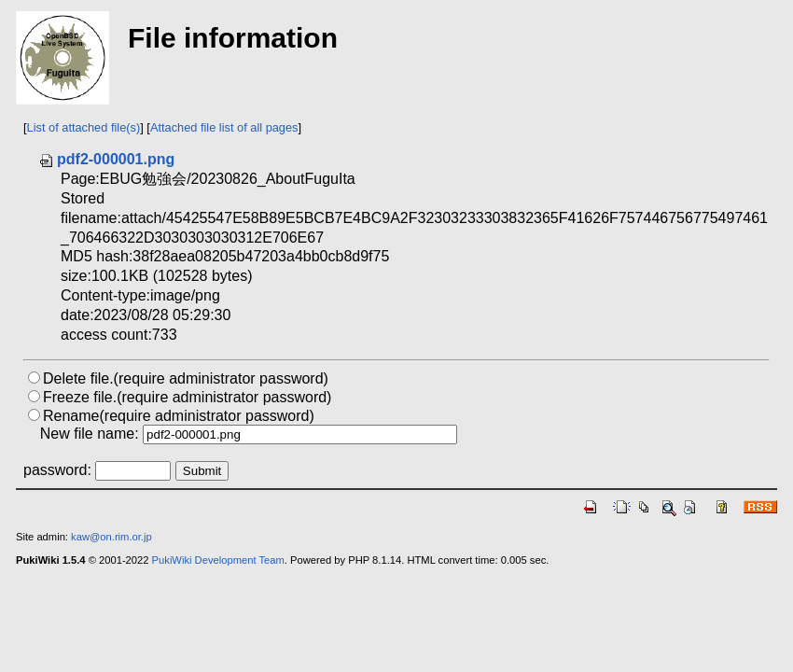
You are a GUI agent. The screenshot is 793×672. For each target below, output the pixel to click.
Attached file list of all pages (224, 127)
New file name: (90, 434)
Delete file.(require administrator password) (186, 378)
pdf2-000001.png (106, 159)
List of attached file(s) (84, 127)
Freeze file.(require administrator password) (187, 397)
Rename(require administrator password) (179, 416)
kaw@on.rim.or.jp (111, 537)
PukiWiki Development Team (218, 560)
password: (57, 470)
